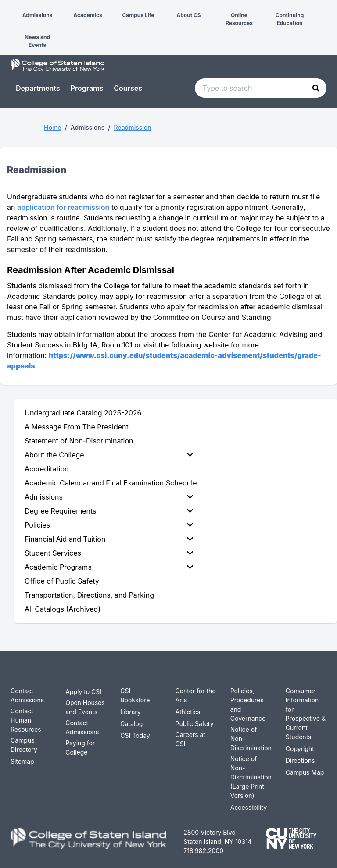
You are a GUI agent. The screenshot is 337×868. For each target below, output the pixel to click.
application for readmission (63, 207)
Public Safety (195, 724)
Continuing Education (290, 19)
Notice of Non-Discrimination (251, 739)
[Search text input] (261, 88)
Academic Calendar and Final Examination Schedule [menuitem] (111, 483)
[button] (7, 8)
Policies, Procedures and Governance (248, 705)
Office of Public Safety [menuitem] (62, 581)
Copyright (300, 749)
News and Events (37, 41)
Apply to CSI (83, 692)
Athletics (188, 712)
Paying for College (80, 748)
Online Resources (239, 19)
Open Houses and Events (85, 707)
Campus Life (138, 15)
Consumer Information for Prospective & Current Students (306, 714)
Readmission (132, 127)
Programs (87, 88)
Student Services (109, 553)
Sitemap (22, 761)
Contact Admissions (27, 695)
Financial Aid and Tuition (109, 539)
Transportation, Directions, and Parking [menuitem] (89, 595)
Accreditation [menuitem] (47, 469)
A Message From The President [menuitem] (77, 427)
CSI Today (135, 735)
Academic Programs (109, 567)
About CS (188, 15)
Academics (88, 15)
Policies (109, 525)
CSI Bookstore (135, 695)
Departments (38, 88)
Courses (128, 88)
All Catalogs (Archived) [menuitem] (63, 609)
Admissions (38, 15)
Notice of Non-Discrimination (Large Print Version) (251, 777)
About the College (109, 455)
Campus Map (305, 772)
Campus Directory (24, 745)
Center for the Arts (196, 695)
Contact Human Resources (26, 720)
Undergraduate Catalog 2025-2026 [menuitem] (83, 413)
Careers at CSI (191, 739)
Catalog (131, 724)
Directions (300, 760)
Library (130, 712)
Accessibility (249, 807)
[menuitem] (111, 455)
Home (53, 127)
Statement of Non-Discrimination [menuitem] (79, 441)
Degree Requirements (109, 511)
